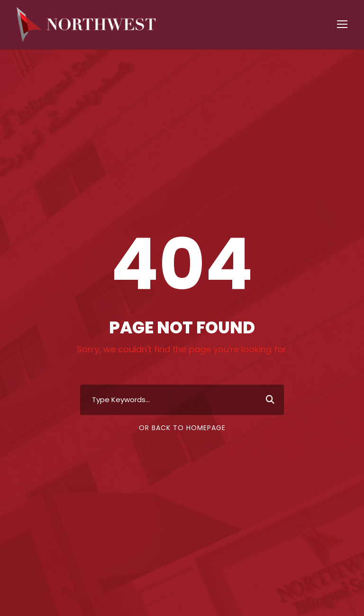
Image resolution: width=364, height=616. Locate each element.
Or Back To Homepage (182, 428)
